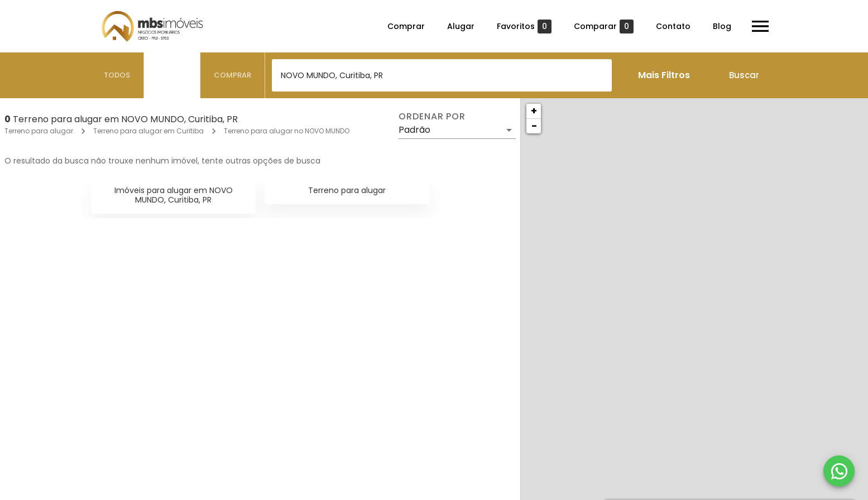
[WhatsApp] (839, 471)
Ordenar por (432, 117)
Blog (722, 26)
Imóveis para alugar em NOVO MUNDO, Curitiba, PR (174, 195)
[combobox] (442, 75)
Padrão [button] (414, 130)
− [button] (534, 126)
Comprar (406, 26)
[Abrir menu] (760, 26)
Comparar (604, 27)
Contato (673, 26)
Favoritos (524, 27)
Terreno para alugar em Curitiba (148, 131)
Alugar (461, 26)
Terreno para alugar (39, 131)
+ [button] (534, 111)
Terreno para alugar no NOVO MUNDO (287, 131)
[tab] (117, 75)
